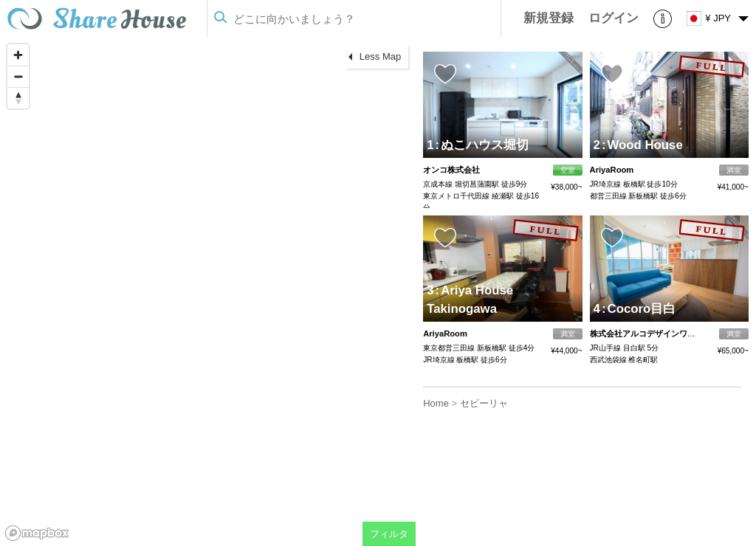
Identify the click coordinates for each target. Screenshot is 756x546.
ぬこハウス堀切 (482, 145)
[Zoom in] (18, 55)
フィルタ (389, 534)
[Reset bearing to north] (18, 98)
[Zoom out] (18, 76)
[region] (208, 291)
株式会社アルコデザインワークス (651, 334)
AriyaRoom (612, 170)
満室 (734, 170)
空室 (568, 170)
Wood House (642, 145)
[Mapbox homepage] (37, 533)
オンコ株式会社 (451, 170)
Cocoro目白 (639, 309)
